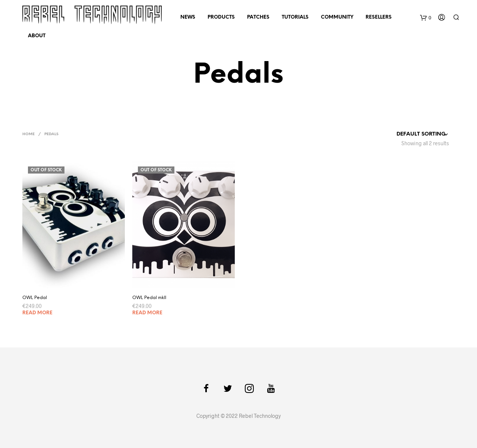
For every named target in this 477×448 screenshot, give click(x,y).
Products (221, 17)
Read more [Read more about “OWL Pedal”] (37, 313)
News (188, 17)
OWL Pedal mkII (149, 298)
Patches (258, 17)
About (37, 36)
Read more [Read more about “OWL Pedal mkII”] (147, 313)
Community (337, 17)
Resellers (379, 17)
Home (29, 134)
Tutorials (295, 17)
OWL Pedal (35, 298)
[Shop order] (409, 134)
